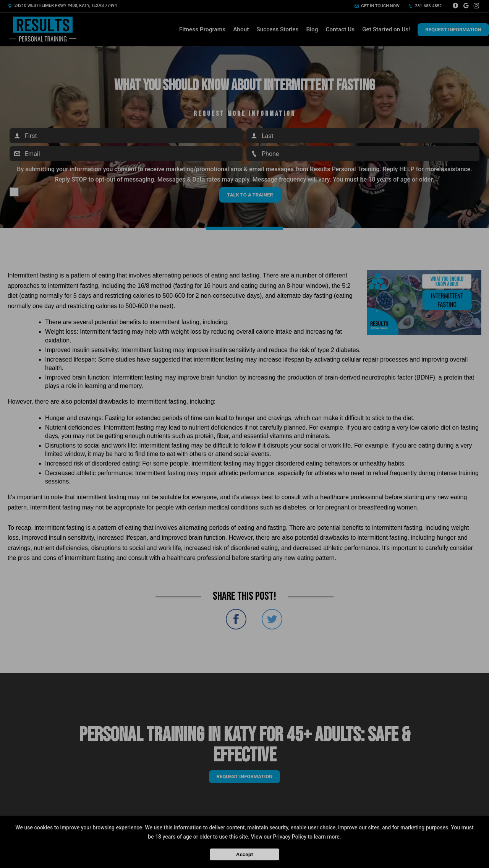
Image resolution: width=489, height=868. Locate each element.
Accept (244, 854)
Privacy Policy (290, 837)
